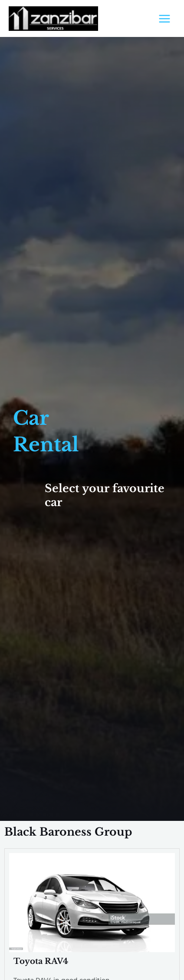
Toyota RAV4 (41, 961)
